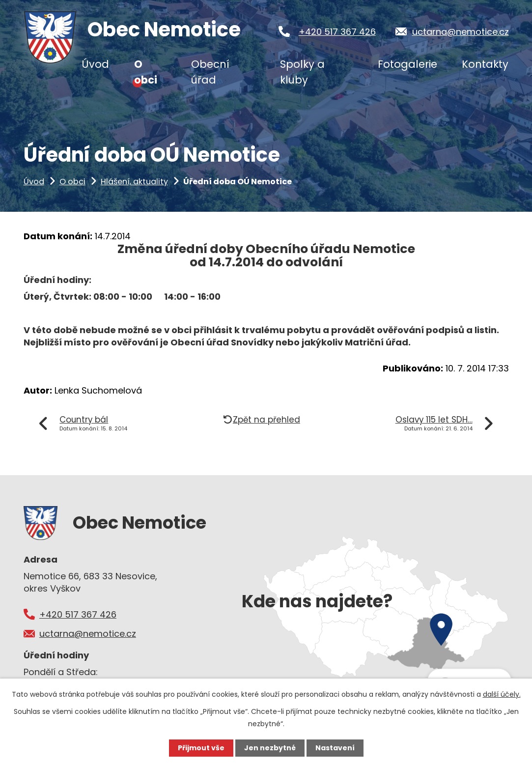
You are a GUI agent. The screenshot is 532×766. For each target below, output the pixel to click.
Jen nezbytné (270, 748)
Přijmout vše (201, 748)
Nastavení (335, 748)
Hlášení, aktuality (134, 182)
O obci (72, 182)
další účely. (502, 694)
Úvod (34, 182)
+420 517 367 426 (337, 32)
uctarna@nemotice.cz (461, 32)
